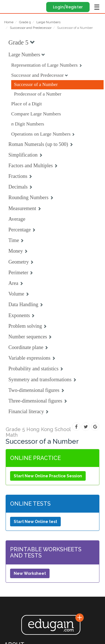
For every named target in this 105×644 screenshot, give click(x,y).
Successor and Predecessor (31, 28)
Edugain (9, 6)
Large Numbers (48, 22)
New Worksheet (30, 573)
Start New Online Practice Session (48, 476)
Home (9, 22)
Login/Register (68, 7)
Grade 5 (25, 22)
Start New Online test (35, 522)
